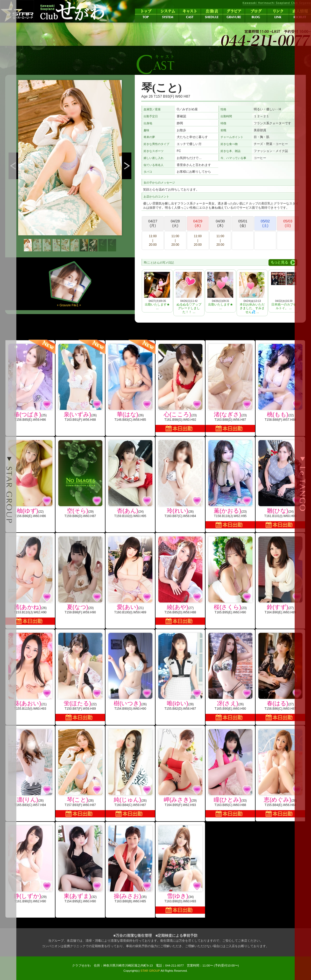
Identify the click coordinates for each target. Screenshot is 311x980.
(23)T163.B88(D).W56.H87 (230, 388)
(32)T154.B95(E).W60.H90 (80, 864)
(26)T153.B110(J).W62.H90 (30, 581)
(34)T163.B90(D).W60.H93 (180, 870)
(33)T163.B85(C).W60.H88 (230, 773)
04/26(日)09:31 (220, 291)
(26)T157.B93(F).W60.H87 (80, 773)
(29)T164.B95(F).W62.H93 (180, 768)
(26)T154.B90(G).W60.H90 (130, 672)
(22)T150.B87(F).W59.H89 (80, 677)
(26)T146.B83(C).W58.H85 (130, 381)
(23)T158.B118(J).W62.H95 (230, 484)
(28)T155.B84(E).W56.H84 (280, 773)
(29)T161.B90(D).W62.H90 (30, 864)
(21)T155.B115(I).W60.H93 (30, 672)
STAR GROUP (150, 971)
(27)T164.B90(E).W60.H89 (280, 575)
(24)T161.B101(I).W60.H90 (280, 484)
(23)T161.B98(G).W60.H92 (180, 388)
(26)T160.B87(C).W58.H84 (180, 479)
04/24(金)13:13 (252, 293)
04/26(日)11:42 (189, 293)
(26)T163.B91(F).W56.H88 (80, 381)
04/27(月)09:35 (157, 291)
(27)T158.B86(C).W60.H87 (280, 677)
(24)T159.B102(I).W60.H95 (130, 479)
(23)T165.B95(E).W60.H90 (230, 575)
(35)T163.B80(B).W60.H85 (130, 864)
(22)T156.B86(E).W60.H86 (30, 479)
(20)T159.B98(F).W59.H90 (80, 575)
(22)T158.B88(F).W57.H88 (280, 383)
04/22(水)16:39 (284, 291)
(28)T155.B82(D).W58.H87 (180, 672)
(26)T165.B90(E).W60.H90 (230, 677)
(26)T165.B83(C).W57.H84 (30, 768)
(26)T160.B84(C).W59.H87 (130, 773)
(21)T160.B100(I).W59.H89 (130, 575)
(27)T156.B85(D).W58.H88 (180, 581)
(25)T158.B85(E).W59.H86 (30, 381)
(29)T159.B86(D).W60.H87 (80, 479)
